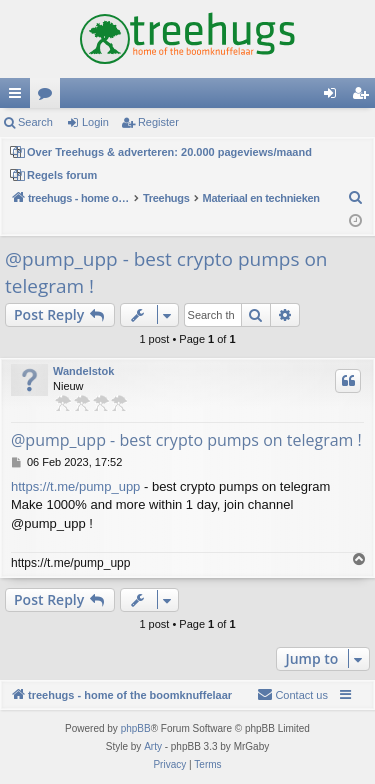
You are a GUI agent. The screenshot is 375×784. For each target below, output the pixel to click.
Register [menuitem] (364, 97)
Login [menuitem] (334, 97)
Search (35, 122)
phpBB (136, 728)
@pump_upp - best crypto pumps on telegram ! (166, 272)
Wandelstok (83, 371)
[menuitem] (356, 198)
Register (158, 122)
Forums (49, 97)
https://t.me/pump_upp (75, 486)
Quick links (19, 97)
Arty (153, 746)
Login (95, 122)
